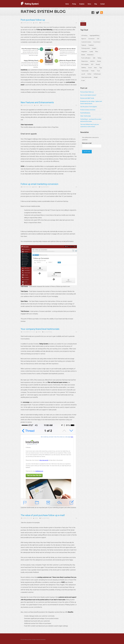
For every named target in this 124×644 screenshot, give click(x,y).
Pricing (74, 4)
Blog (96, 4)
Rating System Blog (43, 11)
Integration (84, 52)
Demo (89, 4)
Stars (95, 68)
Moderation (90, 55)
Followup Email (45, 23)
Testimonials (85, 71)
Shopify (98, 64)
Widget (96, 77)
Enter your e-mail (87, 143)
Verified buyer (97, 74)
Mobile (83, 55)
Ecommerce (97, 42)
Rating (99, 58)
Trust (98, 71)
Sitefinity (84, 68)
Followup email (86, 48)
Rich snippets (85, 64)
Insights (94, 48)
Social (90, 68)
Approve (84, 39)
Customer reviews (86, 42)
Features (84, 45)
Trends (93, 71)
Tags (101, 68)
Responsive (85, 61)
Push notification (86, 58)
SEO (92, 64)
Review (99, 61)
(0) (76, 23)
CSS (98, 39)
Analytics (82, 4)
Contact (102, 4)
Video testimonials (86, 77)
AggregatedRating (94, 35)
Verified (89, 74)
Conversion (91, 39)
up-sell (83, 74)
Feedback (91, 45)
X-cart (83, 80)
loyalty (91, 52)
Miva (97, 52)
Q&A (94, 58)
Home (67, 4)
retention (92, 61)
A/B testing (84, 35)
